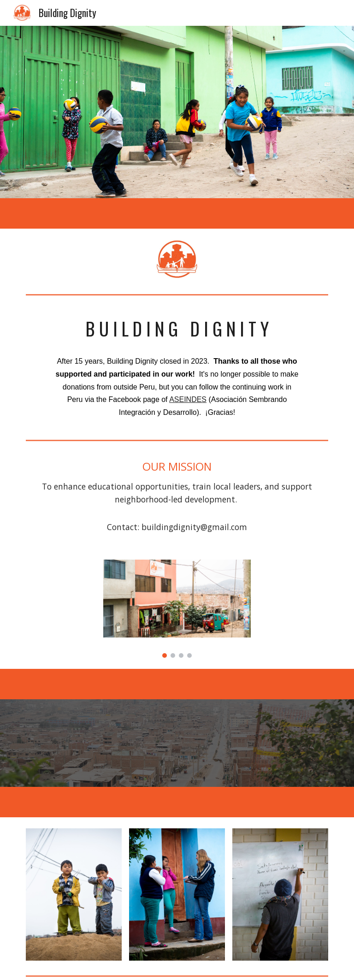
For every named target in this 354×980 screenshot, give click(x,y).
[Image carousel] (177, 609)
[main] (177, 329)
